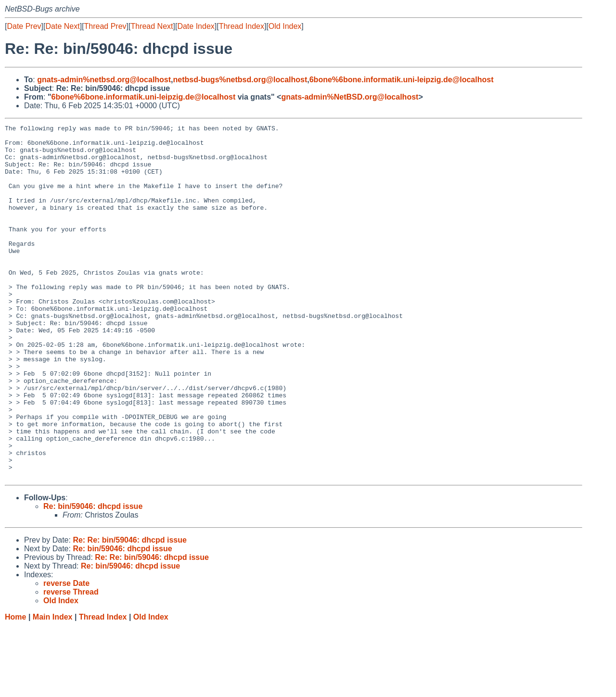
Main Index (53, 688)
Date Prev (24, 26)
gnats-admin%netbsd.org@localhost (104, 80)
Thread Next (152, 26)
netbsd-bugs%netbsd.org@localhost (240, 80)
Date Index (196, 26)
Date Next (62, 26)
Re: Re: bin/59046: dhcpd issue (130, 611)
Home (15, 688)
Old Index (285, 26)
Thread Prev (105, 26)
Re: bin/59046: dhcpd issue (93, 577)
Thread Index (242, 26)
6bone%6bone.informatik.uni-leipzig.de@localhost (402, 80)
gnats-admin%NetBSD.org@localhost (350, 97)
